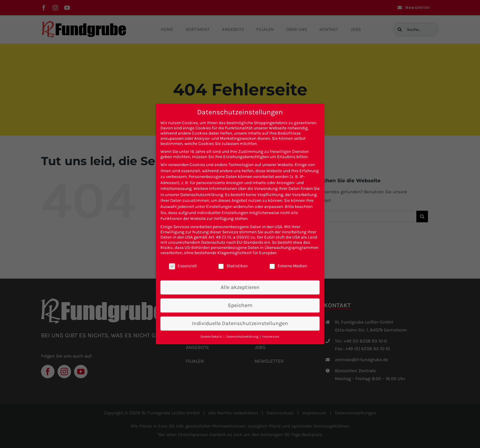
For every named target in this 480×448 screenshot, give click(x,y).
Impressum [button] (271, 337)
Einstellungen (219, 207)
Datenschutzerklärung (202, 195)
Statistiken (233, 266)
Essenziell (183, 266)
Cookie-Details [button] (212, 337)
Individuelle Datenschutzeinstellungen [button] (240, 323)
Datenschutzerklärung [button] (243, 337)
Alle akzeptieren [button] (240, 287)
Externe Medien (288, 266)
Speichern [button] (240, 305)
